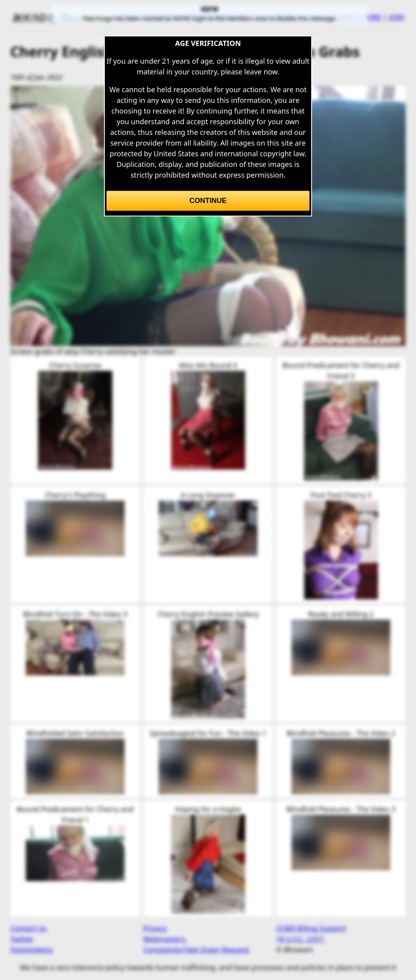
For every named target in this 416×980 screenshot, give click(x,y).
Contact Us (28, 928)
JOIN (396, 17)
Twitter (22, 939)
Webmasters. (165, 939)
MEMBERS (161, 17)
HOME (126, 17)
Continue (208, 201)
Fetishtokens (31, 950)
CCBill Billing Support (311, 928)
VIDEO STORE (359, 17)
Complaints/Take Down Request (196, 950)
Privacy (155, 928)
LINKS (319, 17)
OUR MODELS (278, 17)
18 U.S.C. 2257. (301, 939)
